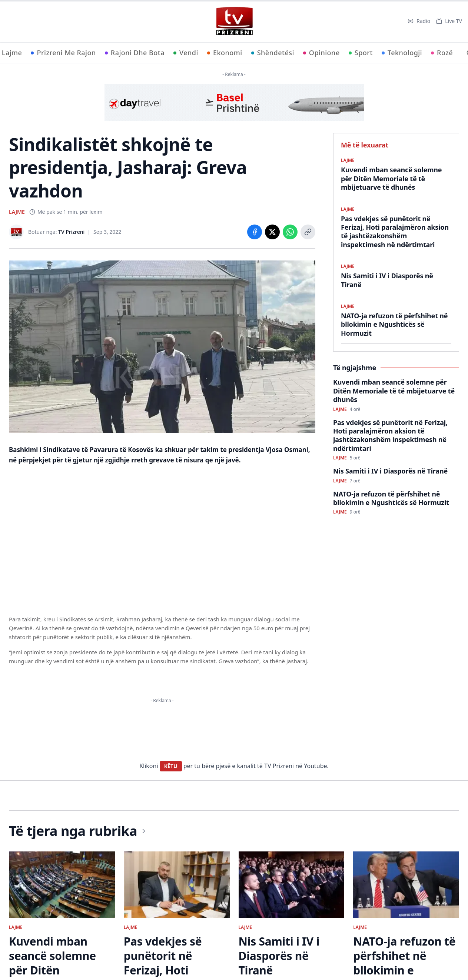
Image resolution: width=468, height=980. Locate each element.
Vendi (186, 53)
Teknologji (402, 53)
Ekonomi (225, 53)
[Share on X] (272, 232)
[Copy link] (308, 232)
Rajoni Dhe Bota (135, 53)
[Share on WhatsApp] (290, 232)
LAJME (17, 212)
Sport (361, 53)
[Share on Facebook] (255, 232)
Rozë (442, 53)
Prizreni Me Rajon (63, 53)
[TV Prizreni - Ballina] (234, 21)
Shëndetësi (273, 53)
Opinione (321, 53)
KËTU (171, 766)
